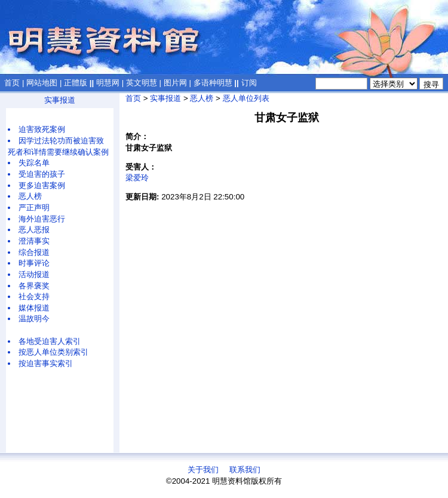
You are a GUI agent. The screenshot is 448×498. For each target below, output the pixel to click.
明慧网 (108, 83)
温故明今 (34, 319)
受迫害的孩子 (42, 174)
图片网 (175, 83)
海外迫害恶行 (42, 219)
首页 (12, 83)
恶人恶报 (34, 230)
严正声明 (34, 207)
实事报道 (60, 100)
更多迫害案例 (42, 185)
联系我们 (245, 470)
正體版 (76, 83)
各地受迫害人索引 (50, 341)
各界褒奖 (34, 286)
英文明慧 (142, 83)
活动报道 (34, 274)
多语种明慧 (213, 83)
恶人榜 (30, 196)
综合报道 (34, 252)
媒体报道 (34, 308)
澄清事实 (34, 241)
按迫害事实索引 (46, 363)
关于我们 (203, 470)
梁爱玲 (137, 178)
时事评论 (34, 263)
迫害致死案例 (42, 129)
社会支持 (34, 296)
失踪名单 (34, 163)
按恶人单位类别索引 (53, 352)
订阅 (249, 83)
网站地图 (42, 83)
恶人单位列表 (246, 98)
